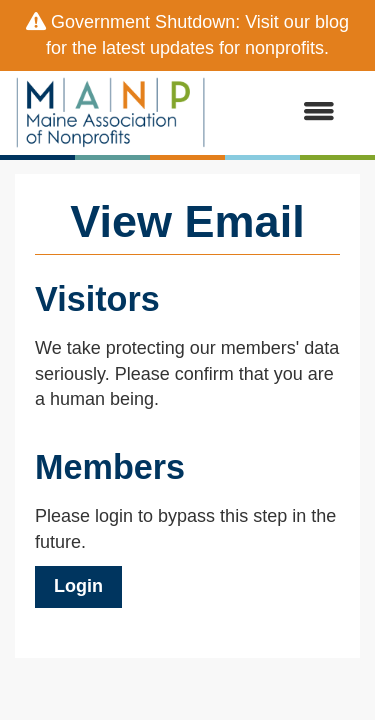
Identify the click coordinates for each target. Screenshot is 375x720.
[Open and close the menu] (280, 113)
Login (78, 586)
